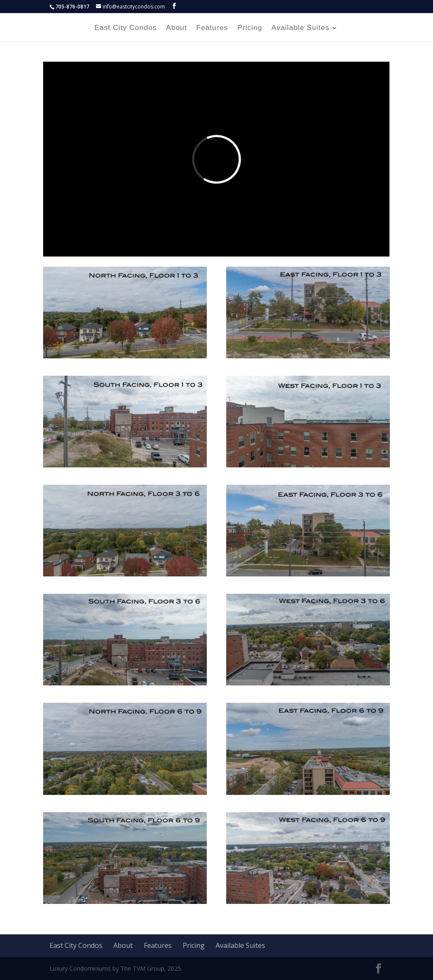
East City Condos (125, 28)
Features (212, 28)
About (177, 28)
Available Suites (300, 28)
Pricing (250, 28)
